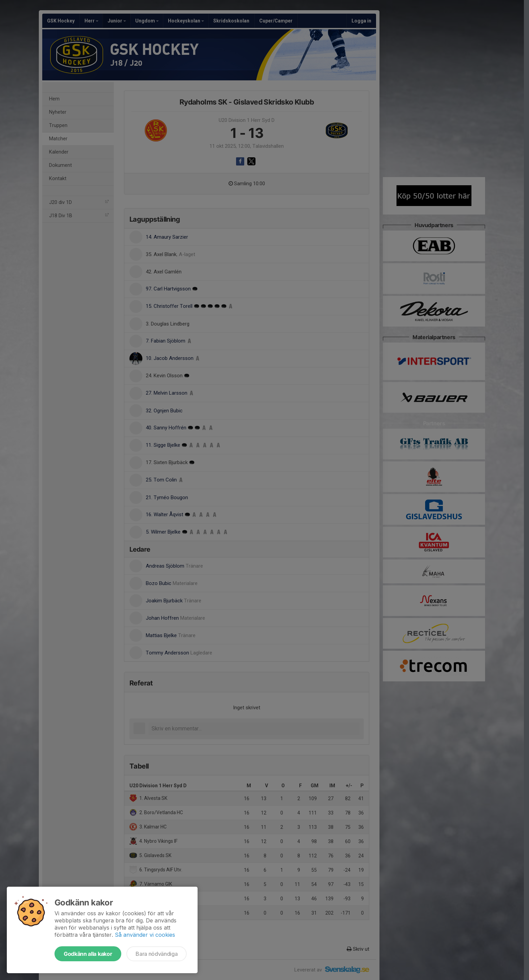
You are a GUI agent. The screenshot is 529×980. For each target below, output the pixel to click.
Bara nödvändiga (157, 954)
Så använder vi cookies (145, 935)
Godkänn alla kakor (88, 954)
